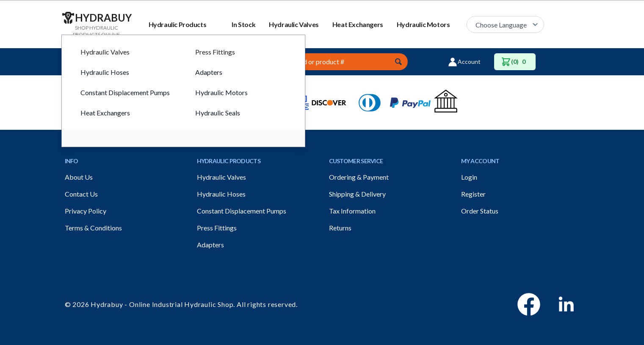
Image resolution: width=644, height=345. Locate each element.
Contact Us (81, 194)
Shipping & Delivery (357, 194)
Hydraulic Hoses (221, 194)
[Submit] (398, 62)
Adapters (210, 245)
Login (469, 177)
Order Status (480, 211)
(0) (515, 62)
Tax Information (352, 211)
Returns (340, 228)
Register (473, 194)
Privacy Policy (86, 211)
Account (464, 62)
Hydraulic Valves (294, 24)
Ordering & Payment (359, 177)
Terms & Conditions (93, 228)
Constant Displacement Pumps (242, 211)
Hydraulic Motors (423, 24)
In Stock (243, 24)
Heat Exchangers (358, 24)
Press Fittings (217, 228)
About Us (79, 177)
